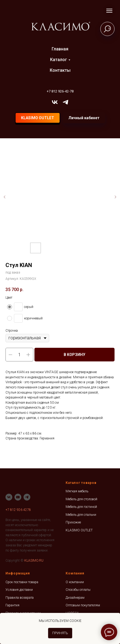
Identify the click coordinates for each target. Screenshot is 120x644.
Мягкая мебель (77, 491)
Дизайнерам (75, 598)
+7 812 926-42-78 (60, 91)
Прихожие (73, 522)
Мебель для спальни (81, 515)
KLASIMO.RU (34, 561)
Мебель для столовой (81, 499)
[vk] (55, 102)
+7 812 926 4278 (18, 510)
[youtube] (18, 497)
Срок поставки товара (22, 582)
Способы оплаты (78, 590)
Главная (60, 49)
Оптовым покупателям (83, 605)
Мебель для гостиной (81, 507)
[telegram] (65, 102)
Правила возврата (20, 598)
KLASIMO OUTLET (79, 530)
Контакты (60, 70)
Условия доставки (19, 590)
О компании (75, 582)
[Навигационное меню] (109, 11)
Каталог (58, 60)
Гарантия (12, 605)
